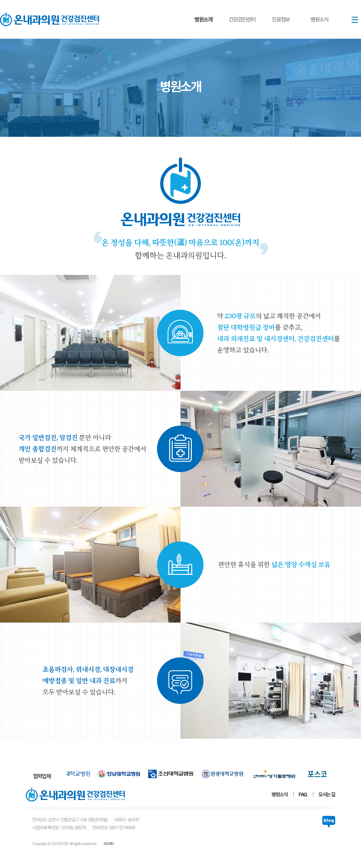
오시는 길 (327, 794)
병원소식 (319, 19)
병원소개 (203, 19)
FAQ (303, 794)
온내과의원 (50, 19)
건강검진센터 (242, 19)
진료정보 (281, 19)
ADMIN (109, 844)
